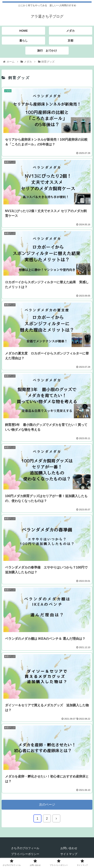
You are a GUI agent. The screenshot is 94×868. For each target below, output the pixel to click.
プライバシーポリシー (25, 854)
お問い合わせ (69, 848)
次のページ (47, 805)
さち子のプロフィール (25, 848)
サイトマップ (69, 854)
